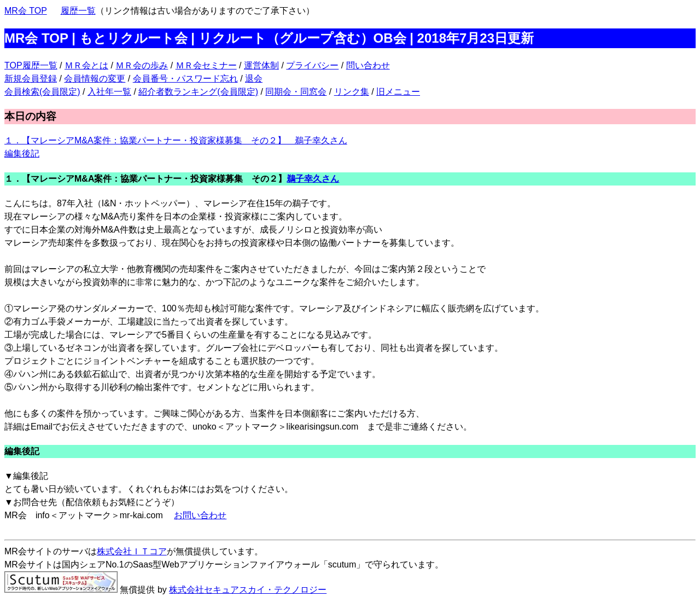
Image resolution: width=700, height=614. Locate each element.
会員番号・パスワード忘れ (185, 79)
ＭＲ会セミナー (206, 65)
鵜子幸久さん (313, 179)
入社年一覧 (109, 92)
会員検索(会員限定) (42, 92)
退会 (254, 79)
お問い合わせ (200, 515)
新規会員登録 (31, 79)
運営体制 (261, 65)
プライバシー (312, 65)
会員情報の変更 (95, 79)
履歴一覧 (78, 11)
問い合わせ (368, 65)
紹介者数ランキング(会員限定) (198, 92)
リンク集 (352, 92)
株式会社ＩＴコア (132, 551)
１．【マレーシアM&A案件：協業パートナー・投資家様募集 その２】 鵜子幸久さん (176, 140)
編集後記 (22, 153)
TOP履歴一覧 (31, 65)
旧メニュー (398, 92)
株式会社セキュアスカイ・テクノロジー (248, 590)
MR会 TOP (26, 11)
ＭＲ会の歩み (142, 65)
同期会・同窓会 (296, 92)
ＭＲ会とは (86, 65)
